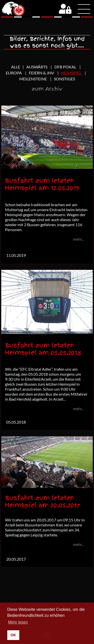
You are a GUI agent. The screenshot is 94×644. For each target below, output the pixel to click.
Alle (16, 67)
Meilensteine (33, 79)
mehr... (78, 239)
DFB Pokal (66, 67)
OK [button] (13, 635)
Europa (14, 73)
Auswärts (37, 67)
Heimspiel (72, 73)
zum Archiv (47, 89)
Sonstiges (64, 79)
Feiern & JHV (42, 73)
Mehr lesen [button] (18, 622)
